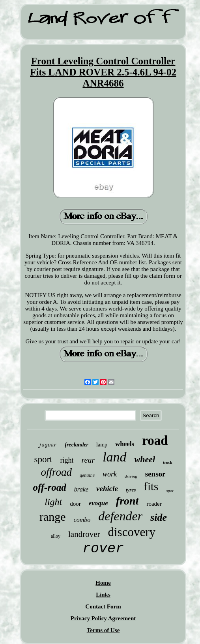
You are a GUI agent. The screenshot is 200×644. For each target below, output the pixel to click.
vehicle (107, 489)
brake (81, 489)
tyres (131, 490)
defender (120, 516)
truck (167, 462)
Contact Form (103, 606)
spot (170, 491)
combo (82, 520)
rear (88, 460)
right (67, 460)
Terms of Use (103, 630)
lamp (102, 445)
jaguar (48, 445)
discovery (132, 532)
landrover (84, 534)
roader (154, 504)
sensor (155, 474)
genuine (87, 475)
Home (103, 583)
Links (103, 595)
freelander (77, 445)
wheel (145, 459)
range (53, 517)
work (110, 474)
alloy (56, 536)
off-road (49, 487)
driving (131, 476)
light (53, 502)
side (159, 517)
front (127, 501)
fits (151, 486)
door (75, 504)
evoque (98, 503)
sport (43, 459)
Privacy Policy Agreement (103, 618)
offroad (56, 472)
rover (103, 549)
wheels (125, 444)
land (114, 457)
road (155, 441)
